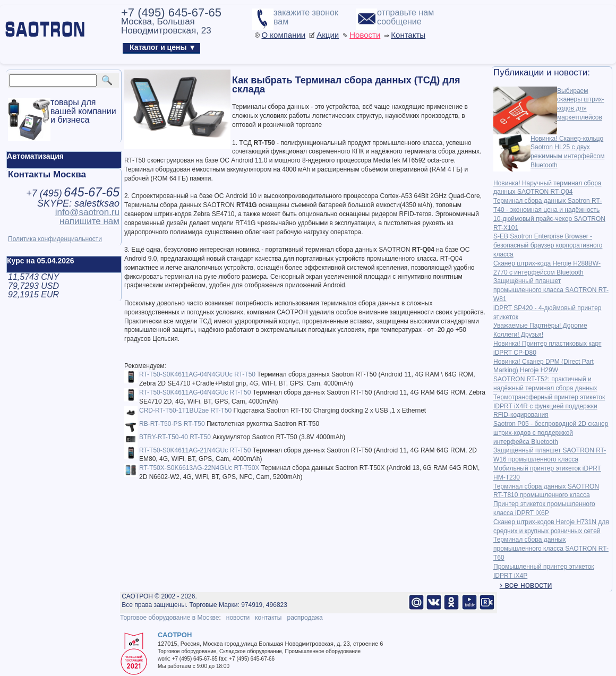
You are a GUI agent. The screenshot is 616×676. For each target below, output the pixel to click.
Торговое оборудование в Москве (169, 618)
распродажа (305, 618)
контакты (268, 618)
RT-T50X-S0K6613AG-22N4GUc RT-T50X (199, 468)
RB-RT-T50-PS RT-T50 (172, 424)
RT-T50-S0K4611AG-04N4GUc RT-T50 (195, 392)
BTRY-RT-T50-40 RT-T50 (175, 437)
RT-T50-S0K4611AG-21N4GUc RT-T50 (195, 450)
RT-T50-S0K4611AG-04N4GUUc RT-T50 (197, 374)
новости (238, 618)
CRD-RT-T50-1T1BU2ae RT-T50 (185, 410)
